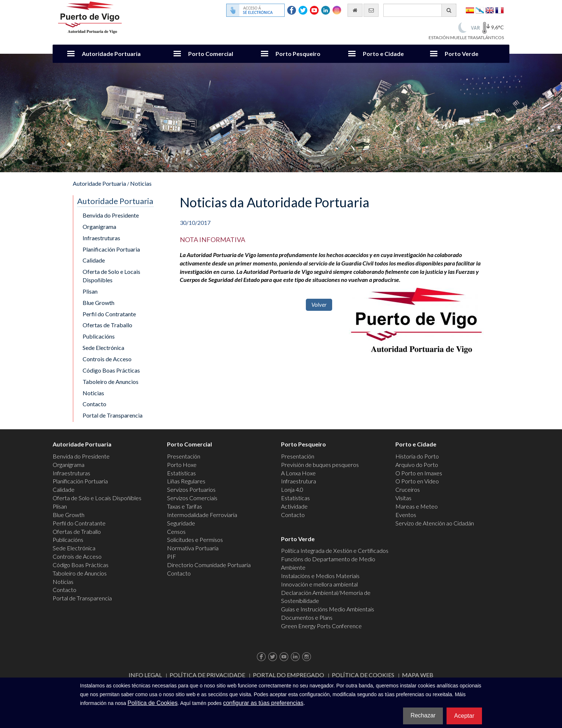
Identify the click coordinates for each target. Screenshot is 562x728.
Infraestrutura (299, 481)
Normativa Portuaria (193, 548)
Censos (176, 531)
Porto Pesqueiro (298, 54)
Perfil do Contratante (109, 314)
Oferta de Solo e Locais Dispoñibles (111, 276)
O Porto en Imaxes (419, 473)
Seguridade (181, 523)
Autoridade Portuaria (111, 54)
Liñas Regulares (186, 481)
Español (470, 10)
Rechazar (423, 715)
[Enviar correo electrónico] (371, 10)
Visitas (403, 498)
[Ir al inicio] (355, 10)
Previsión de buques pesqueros (320, 465)
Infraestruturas (101, 238)
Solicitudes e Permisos (195, 540)
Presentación (184, 456)
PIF (172, 556)
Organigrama (99, 227)
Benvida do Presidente (111, 215)
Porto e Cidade (383, 54)
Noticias (141, 183)
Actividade (294, 506)
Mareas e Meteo (417, 506)
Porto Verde (462, 54)
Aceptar (464, 716)
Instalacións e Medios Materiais (320, 576)
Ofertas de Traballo (107, 325)
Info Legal (145, 675)
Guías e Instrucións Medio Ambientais (328, 609)
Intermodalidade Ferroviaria (202, 515)
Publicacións (99, 336)
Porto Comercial (211, 54)
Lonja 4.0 (292, 489)
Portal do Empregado (288, 675)
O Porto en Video (417, 481)
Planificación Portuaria (111, 249)
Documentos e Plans (307, 617)
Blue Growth (98, 303)
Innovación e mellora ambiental (319, 584)
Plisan (90, 291)
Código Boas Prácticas (111, 370)
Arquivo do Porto (417, 465)
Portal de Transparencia (113, 415)
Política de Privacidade (207, 675)
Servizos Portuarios (191, 489)
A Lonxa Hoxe (298, 473)
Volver (319, 304)
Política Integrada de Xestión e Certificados (335, 550)
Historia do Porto (417, 456)
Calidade (94, 260)
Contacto (94, 404)
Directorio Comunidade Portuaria (209, 565)
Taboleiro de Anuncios (111, 382)
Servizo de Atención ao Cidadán (435, 523)
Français (500, 10)
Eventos (406, 515)
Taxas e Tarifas (185, 506)
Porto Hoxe (182, 465)
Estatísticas (181, 473)
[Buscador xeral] (420, 10)
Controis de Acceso (107, 359)
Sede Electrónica (103, 348)
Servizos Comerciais (192, 498)
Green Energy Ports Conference (321, 626)
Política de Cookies (363, 675)
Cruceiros (408, 489)
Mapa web (418, 675)
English (490, 10)
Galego (480, 10)
